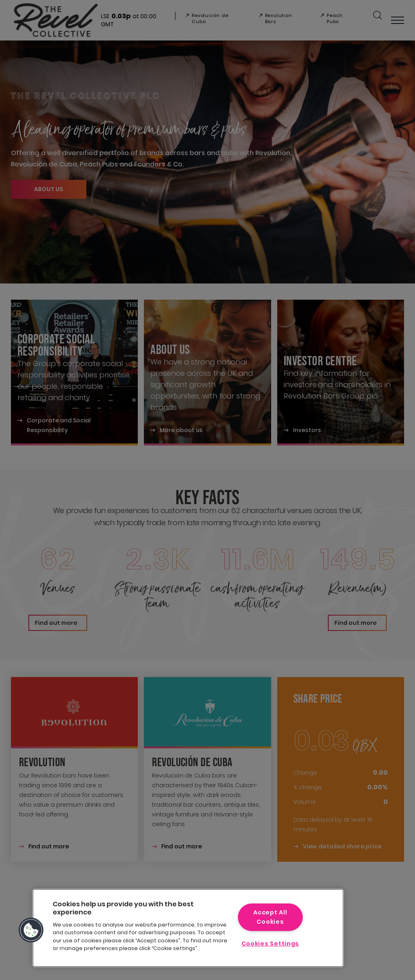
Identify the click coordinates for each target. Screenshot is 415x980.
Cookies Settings (271, 944)
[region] (188, 928)
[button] (31, 930)
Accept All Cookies (270, 917)
